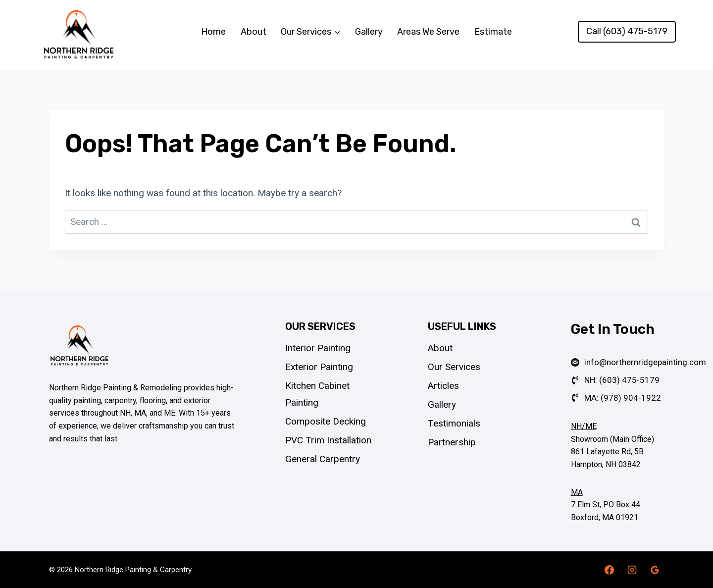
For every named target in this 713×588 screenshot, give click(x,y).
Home (213, 32)
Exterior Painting (319, 367)
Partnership (452, 442)
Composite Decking (326, 421)
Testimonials (454, 423)
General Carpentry (323, 459)
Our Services (454, 367)
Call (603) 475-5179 (627, 31)
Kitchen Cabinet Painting (317, 394)
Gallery (369, 32)
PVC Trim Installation (328, 440)
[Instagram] (632, 570)
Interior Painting (318, 348)
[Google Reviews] (655, 570)
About (254, 32)
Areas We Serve (428, 32)
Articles (443, 386)
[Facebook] (610, 570)
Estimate (493, 32)
